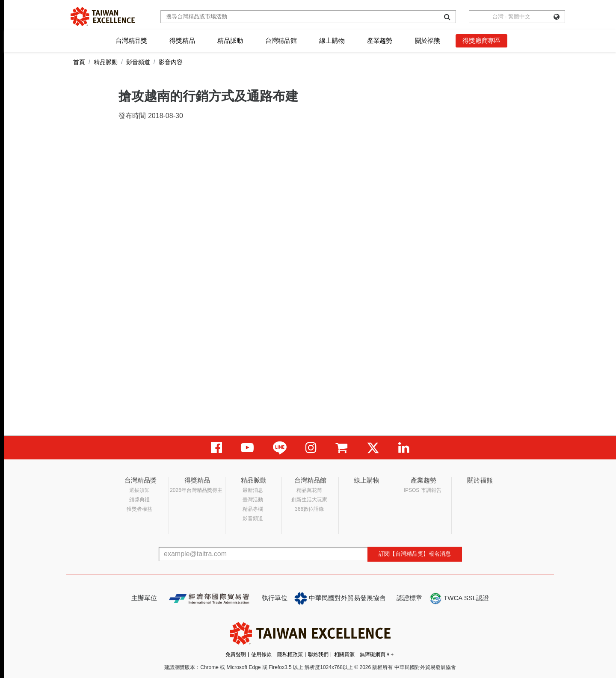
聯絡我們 (318, 654)
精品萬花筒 (309, 490)
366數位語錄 (309, 509)
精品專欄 (253, 509)
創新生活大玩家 (309, 500)
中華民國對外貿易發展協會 (340, 598)
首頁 (79, 62)
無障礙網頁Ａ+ (377, 654)
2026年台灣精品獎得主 (196, 490)
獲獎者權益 (139, 509)
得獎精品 (182, 40)
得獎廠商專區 (481, 40)
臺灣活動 (253, 500)
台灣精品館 (281, 40)
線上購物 (332, 40)
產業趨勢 (380, 40)
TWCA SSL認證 (459, 598)
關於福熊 (428, 40)
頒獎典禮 (139, 500)
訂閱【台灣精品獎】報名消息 (415, 554)
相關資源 (344, 654)
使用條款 (261, 654)
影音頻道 (138, 62)
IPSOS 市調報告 (423, 490)
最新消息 (253, 490)
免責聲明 (236, 654)
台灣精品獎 (131, 40)
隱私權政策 (290, 654)
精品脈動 (230, 40)
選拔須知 (139, 490)
